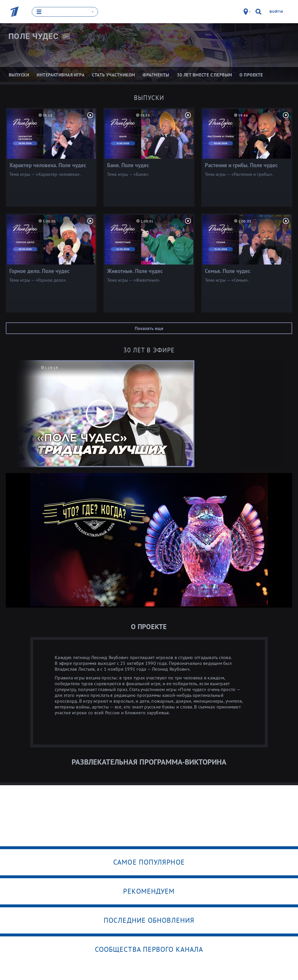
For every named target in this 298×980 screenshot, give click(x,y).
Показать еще (149, 328)
